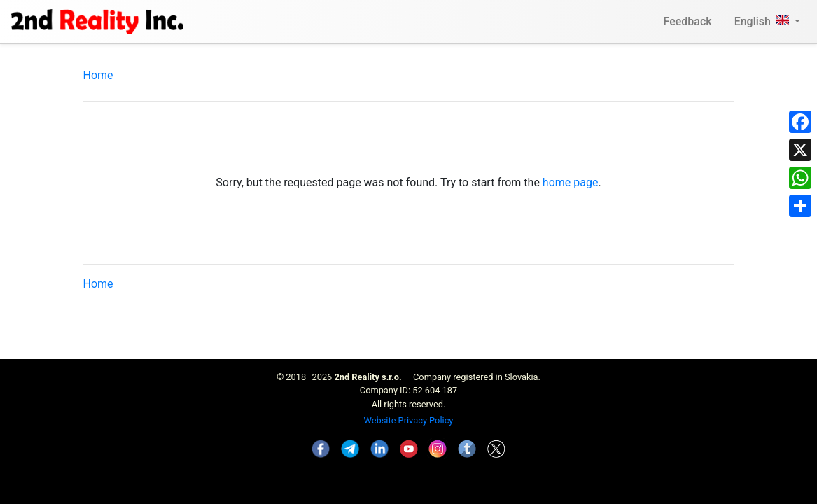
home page (571, 182)
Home (98, 75)
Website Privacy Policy (409, 420)
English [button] (763, 21)
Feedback (688, 21)
